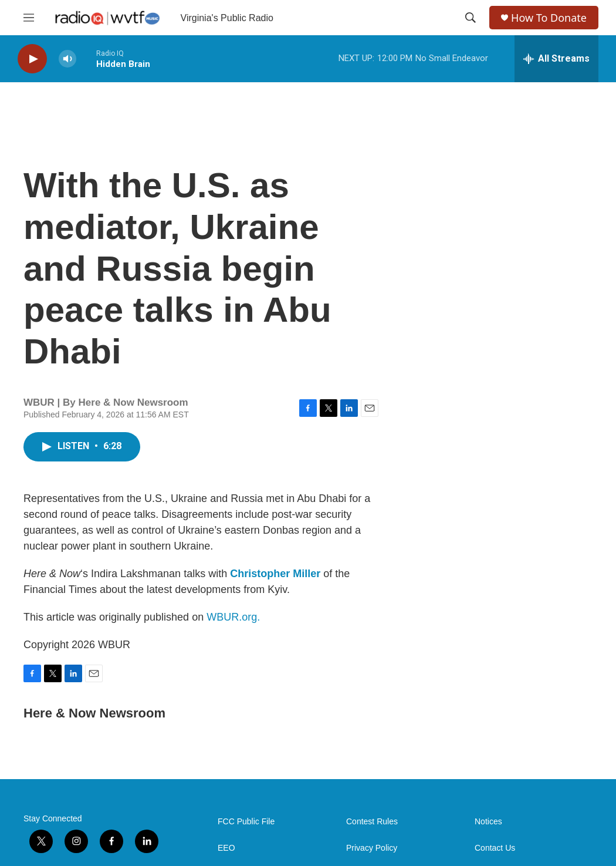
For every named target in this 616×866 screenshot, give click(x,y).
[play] (32, 59)
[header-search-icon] (471, 18)
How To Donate (549, 18)
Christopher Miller (275, 574)
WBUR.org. (233, 617)
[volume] (67, 59)
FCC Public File (246, 822)
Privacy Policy (372, 848)
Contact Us (495, 848)
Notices (488, 822)
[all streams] (556, 59)
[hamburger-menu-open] (29, 18)
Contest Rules (372, 822)
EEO (226, 848)
